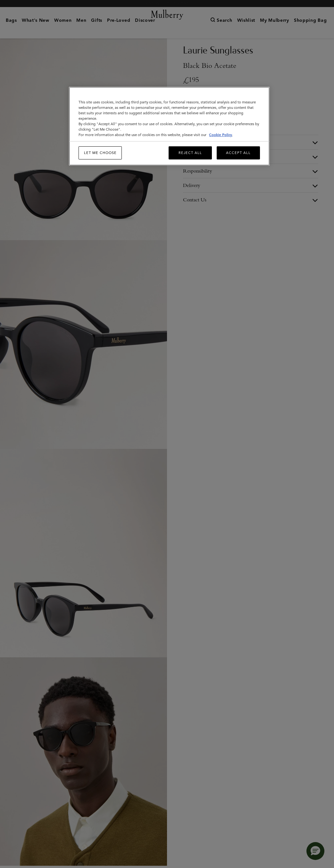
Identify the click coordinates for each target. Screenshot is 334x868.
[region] (169, 126)
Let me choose (100, 153)
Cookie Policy (221, 135)
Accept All (238, 153)
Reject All (190, 153)
